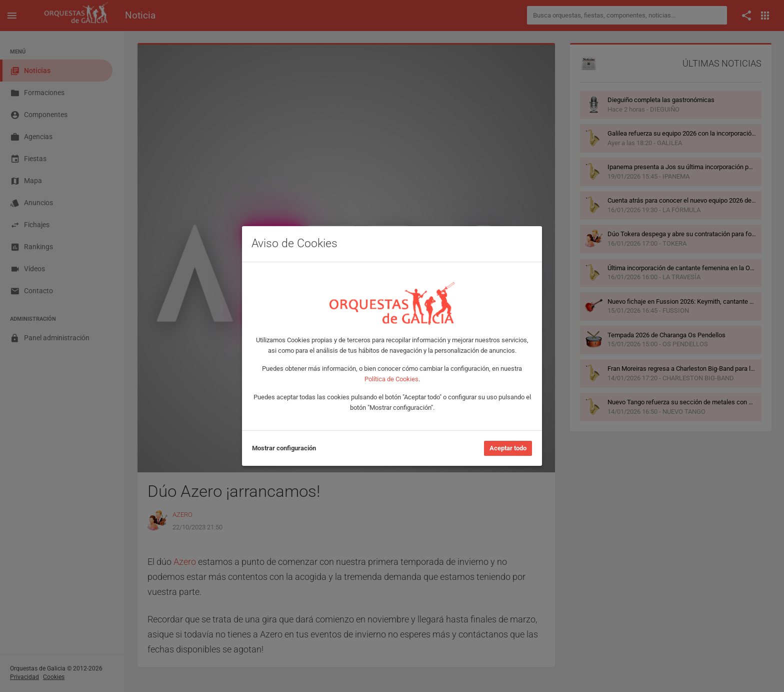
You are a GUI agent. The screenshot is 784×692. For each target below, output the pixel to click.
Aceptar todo (508, 448)
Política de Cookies (391, 379)
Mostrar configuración (284, 448)
